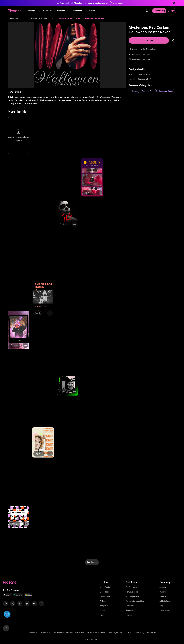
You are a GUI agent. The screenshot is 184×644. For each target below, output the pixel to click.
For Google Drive (133, 596)
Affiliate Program (166, 601)
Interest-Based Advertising (96, 633)
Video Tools (105, 592)
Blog (161, 606)
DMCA (129, 633)
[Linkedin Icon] (27, 604)
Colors (103, 610)
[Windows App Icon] (28, 596)
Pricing (129, 615)
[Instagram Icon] (20, 604)
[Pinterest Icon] (41, 604)
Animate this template (141, 54)
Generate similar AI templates (144, 49)
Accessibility (151, 633)
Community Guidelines (116, 633)
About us (163, 596)
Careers (163, 592)
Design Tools (105, 596)
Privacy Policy (45, 633)
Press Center (165, 610)
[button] (33, 11)
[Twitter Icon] (13, 604)
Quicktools (130, 606)
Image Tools (105, 587)
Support (163, 587)
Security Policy (139, 633)
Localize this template (141, 59)
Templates (104, 606)
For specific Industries (135, 601)
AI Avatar (130, 610)
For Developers (132, 592)
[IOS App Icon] (8, 596)
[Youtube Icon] (34, 604)
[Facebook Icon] (6, 604)
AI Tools (103, 601)
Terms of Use (33, 633)
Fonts (102, 615)
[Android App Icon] (18, 596)
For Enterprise (132, 587)
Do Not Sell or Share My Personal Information (69, 633)
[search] (147, 11)
